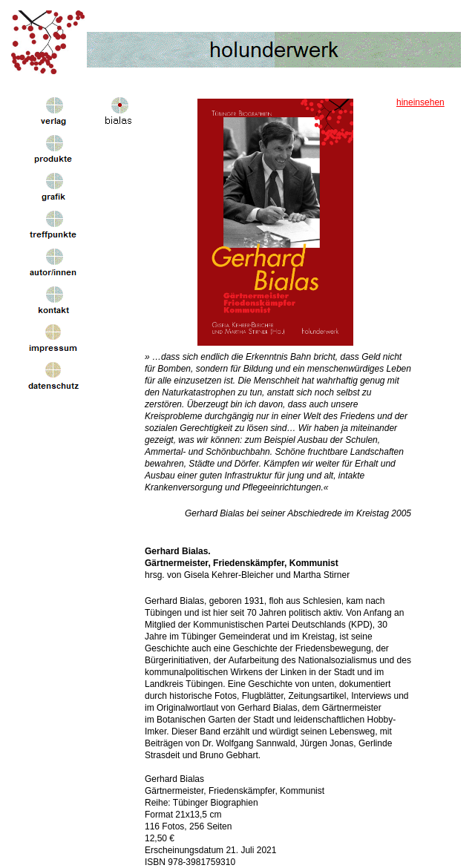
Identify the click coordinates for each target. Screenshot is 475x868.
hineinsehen (420, 102)
